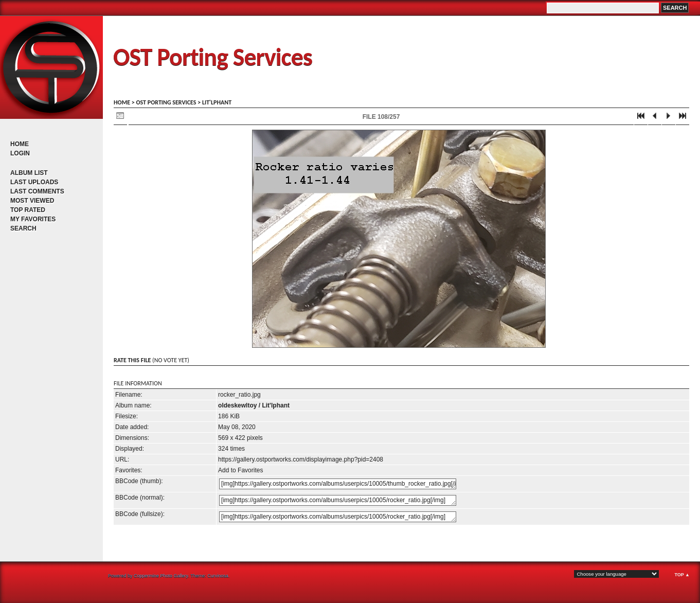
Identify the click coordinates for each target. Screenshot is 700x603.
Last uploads (34, 182)
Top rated (28, 210)
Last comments (37, 191)
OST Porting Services (213, 57)
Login (20, 153)
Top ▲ (682, 575)
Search (23, 228)
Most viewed (32, 201)
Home (20, 144)
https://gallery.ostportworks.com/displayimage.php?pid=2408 (301, 459)
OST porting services (166, 102)
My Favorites (33, 219)
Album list (29, 173)
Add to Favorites (240, 470)
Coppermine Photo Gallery (161, 576)
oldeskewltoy (237, 405)
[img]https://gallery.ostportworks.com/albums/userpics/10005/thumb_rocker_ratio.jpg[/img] (338, 484)
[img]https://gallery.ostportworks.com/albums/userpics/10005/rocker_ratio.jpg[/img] (338, 500)
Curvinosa (218, 576)
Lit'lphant (217, 102)
